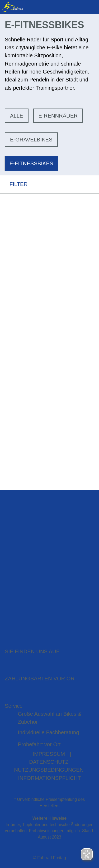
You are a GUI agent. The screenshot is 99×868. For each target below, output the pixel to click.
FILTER (14, 184)
